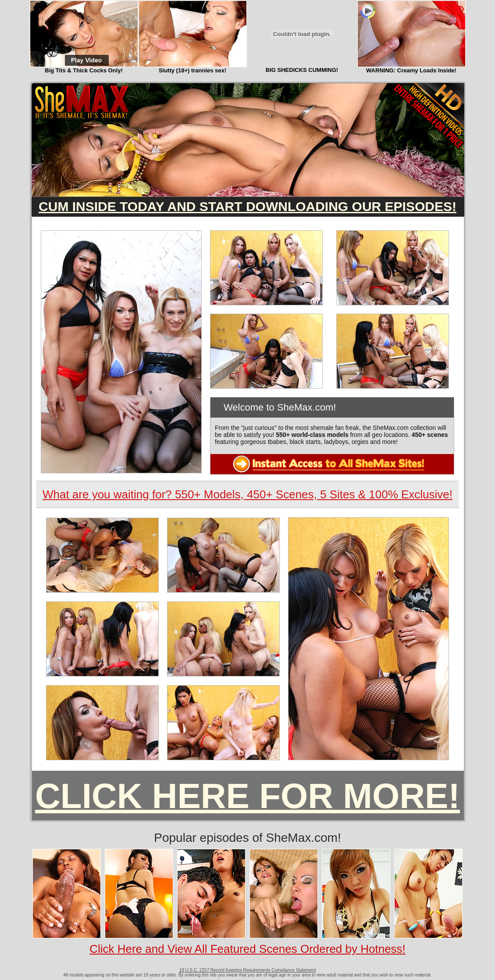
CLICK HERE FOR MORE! (247, 796)
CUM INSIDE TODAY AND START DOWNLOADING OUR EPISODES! (247, 206)
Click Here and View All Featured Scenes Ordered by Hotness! (247, 949)
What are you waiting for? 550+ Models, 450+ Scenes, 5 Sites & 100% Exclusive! (247, 494)
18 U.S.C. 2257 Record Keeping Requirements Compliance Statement (248, 970)
